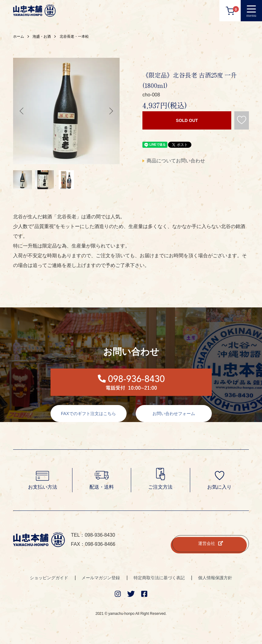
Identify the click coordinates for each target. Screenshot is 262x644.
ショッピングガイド (49, 578)
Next (110, 111)
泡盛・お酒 (42, 36)
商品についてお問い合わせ (176, 161)
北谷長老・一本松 (74, 36)
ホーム (19, 36)
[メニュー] (251, 11)
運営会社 (211, 543)
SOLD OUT (187, 120)
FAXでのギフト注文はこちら (88, 414)
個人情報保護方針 (215, 578)
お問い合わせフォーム (174, 414)
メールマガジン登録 (101, 578)
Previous (22, 111)
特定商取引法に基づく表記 (159, 578)
